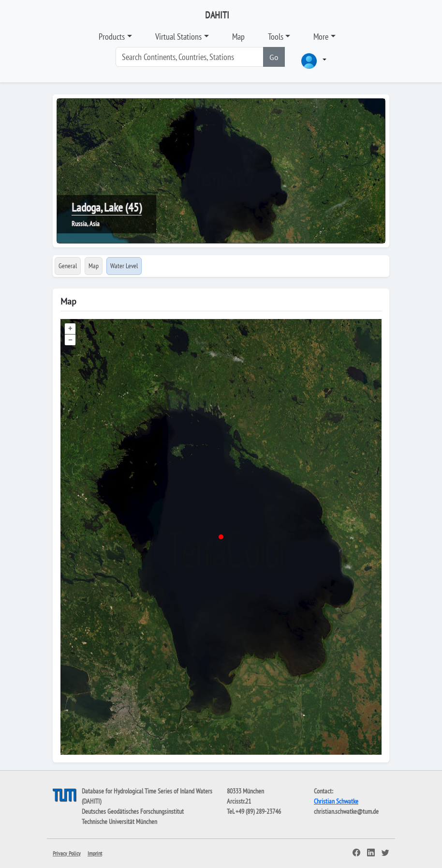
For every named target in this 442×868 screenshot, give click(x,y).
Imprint (95, 853)
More (321, 37)
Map (238, 37)
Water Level (124, 266)
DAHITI (217, 15)
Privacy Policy (67, 853)
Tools (276, 37)
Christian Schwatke (336, 801)
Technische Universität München (119, 822)
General (68, 266)
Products (112, 37)
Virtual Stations (178, 37)
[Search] (190, 57)
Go (274, 57)
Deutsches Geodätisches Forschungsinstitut (133, 811)
